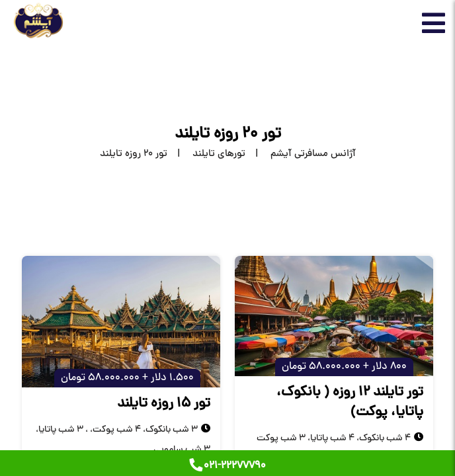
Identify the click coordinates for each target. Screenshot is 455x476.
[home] (301, 154)
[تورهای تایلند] (206, 154)
